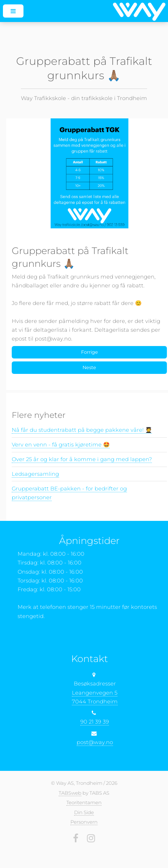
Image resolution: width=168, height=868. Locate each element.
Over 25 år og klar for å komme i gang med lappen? (82, 459)
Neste (89, 367)
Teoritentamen (84, 802)
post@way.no (95, 742)
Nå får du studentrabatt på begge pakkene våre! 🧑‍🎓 (82, 430)
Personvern (84, 822)
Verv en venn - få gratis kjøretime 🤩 (61, 445)
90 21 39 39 (95, 722)
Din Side (84, 812)
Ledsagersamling (35, 474)
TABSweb (70, 793)
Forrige (90, 352)
